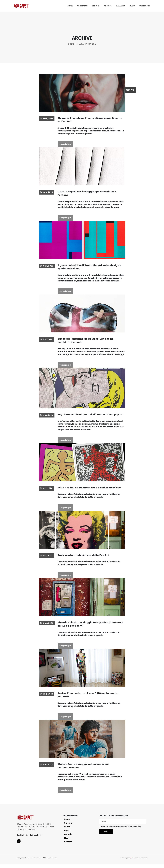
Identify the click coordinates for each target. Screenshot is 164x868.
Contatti (144, 6)
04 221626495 (42, 830)
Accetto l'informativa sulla (121, 830)
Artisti (108, 6)
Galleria (120, 6)
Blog (132, 6)
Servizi (96, 6)
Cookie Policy (23, 839)
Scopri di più (66, 144)
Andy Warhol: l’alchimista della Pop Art (84, 559)
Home (70, 6)
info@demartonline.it (26, 833)
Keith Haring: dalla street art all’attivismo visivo (90, 491)
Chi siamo (82, 6)
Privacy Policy (36, 839)
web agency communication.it (134, 862)
